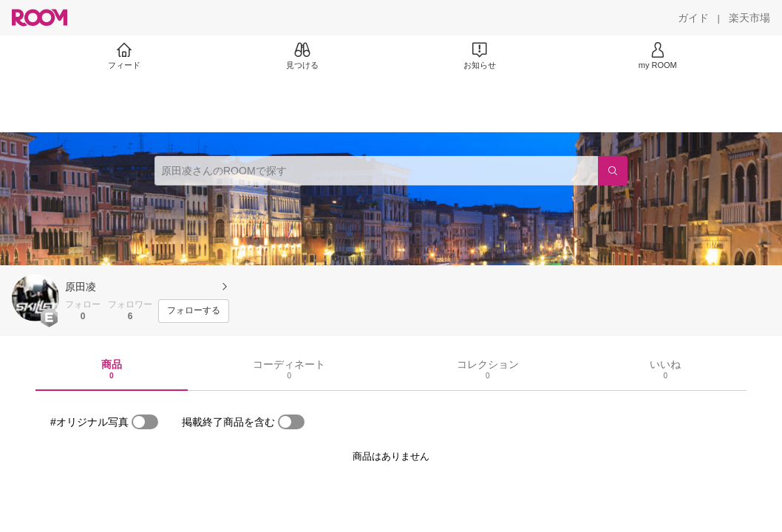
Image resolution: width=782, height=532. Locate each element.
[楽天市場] (749, 18)
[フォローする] (194, 311)
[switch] (145, 422)
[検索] (613, 171)
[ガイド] (693, 18)
